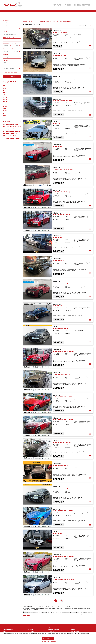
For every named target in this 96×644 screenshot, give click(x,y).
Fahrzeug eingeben (8, 630)
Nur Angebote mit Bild (10, 72)
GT (4, 113)
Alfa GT (5, 104)
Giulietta (5, 111)
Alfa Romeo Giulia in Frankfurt (11, 129)
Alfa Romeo (21, 15)
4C (4, 90)
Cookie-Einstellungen (69, 635)
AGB (48, 641)
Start (4, 15)
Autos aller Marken (12, 15)
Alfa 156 (5, 97)
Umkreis (5, 66)
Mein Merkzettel (30, 631)
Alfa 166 (5, 102)
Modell (5, 26)
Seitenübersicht (75, 631)
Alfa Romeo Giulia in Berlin (11, 125)
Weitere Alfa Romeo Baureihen (9, 82)
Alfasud (5, 106)
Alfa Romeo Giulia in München (11, 136)
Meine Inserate (29, 630)
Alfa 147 (5, 93)
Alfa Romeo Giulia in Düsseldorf (12, 127)
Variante (5, 32)
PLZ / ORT (6, 60)
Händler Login (52, 631)
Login (4, 631)
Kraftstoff (5, 55)
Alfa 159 (5, 100)
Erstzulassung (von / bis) (9, 43)
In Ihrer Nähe (7, 121)
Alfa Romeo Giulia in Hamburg (12, 131)
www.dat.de (26, 615)
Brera (4, 109)
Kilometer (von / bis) (8, 49)
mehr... (5, 115)
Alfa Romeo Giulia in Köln (10, 134)
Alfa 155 (5, 95)
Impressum (44, 641)
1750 (4, 86)
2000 (4, 88)
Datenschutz (53, 641)
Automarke (6, 20)
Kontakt (73, 630)
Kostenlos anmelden (53, 630)
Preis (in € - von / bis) (8, 37)
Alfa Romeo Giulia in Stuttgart (11, 138)
